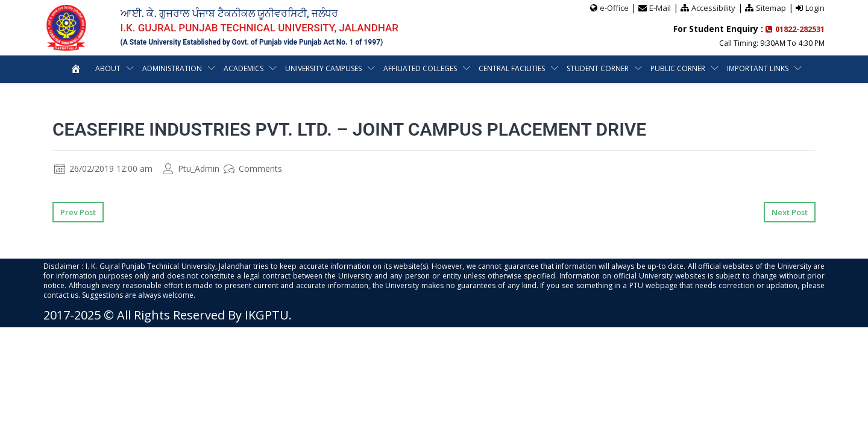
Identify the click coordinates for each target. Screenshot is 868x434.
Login (815, 8)
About (108, 68)
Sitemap (771, 8)
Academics (244, 68)
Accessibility (713, 8)
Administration (172, 68)
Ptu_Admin (191, 168)
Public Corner (678, 68)
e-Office (614, 8)
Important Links (758, 68)
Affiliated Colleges (420, 68)
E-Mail (660, 8)
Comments (253, 168)
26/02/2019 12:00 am (103, 168)
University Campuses (323, 68)
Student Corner (598, 68)
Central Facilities (512, 68)
